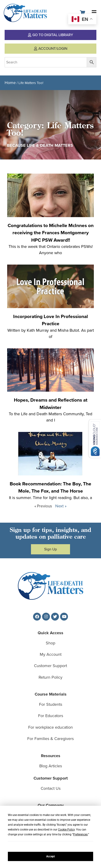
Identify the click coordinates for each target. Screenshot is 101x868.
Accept (50, 856)
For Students (51, 704)
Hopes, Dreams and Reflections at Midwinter (51, 404)
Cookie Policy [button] (66, 830)
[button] (94, 12)
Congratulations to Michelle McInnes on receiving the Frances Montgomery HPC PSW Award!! (51, 233)
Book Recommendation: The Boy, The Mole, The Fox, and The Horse (50, 487)
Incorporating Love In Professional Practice (50, 320)
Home (10, 83)
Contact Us (51, 788)
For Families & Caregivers (50, 739)
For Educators (51, 716)
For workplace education (50, 727)
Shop (50, 643)
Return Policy (50, 677)
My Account (51, 654)
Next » (61, 506)
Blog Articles (51, 766)
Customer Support (50, 666)
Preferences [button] (80, 834)
